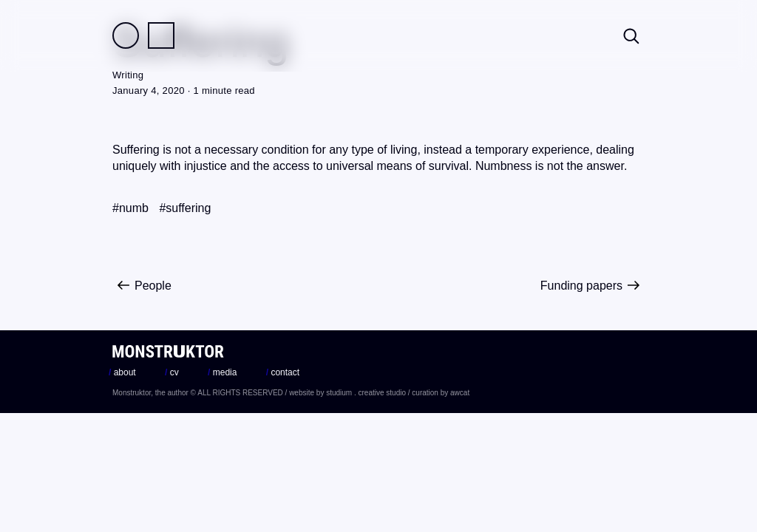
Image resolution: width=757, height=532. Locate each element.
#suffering (185, 208)
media (222, 372)
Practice (161, 35)
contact (283, 372)
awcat (460, 393)
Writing (128, 75)
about (122, 372)
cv (172, 372)
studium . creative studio (366, 393)
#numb (130, 208)
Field (126, 35)
